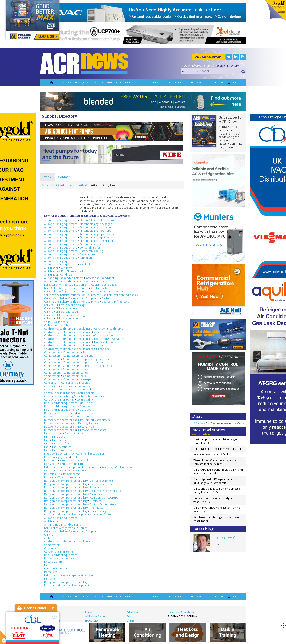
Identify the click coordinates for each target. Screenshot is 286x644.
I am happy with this (36, 628)
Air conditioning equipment (61, 221)
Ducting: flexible (88, 423)
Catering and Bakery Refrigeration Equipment (72, 295)
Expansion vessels (101, 484)
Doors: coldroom (105, 342)
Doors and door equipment (61, 403)
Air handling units (96, 281)
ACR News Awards (96, 616)
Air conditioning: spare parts (97, 234)
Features (73, 82)
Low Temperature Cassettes (108, 291)
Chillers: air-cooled (67, 308)
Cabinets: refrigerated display (120, 295)
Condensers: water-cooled (78, 389)
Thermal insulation (69, 477)
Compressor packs (74, 352)
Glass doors (87, 410)
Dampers (84, 416)
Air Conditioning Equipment (89, 454)
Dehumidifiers (88, 254)
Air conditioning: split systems (98, 237)
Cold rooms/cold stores (109, 329)
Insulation (50, 474)
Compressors (52, 352)
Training (97, 82)
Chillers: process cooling (70, 315)
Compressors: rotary (76, 369)
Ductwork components (92, 430)
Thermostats (98, 508)
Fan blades (59, 437)
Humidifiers (87, 264)
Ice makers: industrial (72, 464)
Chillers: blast (110, 298)
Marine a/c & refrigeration (118, 467)
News (61, 82)
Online (130, 621)
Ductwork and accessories (60, 413)
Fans (47, 437)
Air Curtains (86, 403)
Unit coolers (102, 349)
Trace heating (98, 511)
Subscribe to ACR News (230, 120)
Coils (47, 322)
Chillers (49, 305)
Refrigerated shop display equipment (67, 514)
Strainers (96, 501)
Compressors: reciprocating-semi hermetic (89, 366)
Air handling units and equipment (64, 278)
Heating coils (60, 325)
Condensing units (90, 248)
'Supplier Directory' (228, 66)
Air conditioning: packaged (96, 224)
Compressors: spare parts (79, 379)
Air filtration (51, 268)
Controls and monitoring (59, 393)
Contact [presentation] (64, 177)
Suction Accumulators (103, 504)
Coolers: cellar (100, 288)
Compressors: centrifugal (79, 356)
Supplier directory (118, 82)
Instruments (51, 471)
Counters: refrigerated (115, 302)
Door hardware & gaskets (110, 339)
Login (233, 83)
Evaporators (102, 346)
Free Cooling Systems (57, 454)
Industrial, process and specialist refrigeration (72, 467)
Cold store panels (105, 332)
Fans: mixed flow (62, 450)
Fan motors (59, 440)
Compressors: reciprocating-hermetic (86, 359)
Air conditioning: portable (95, 227)
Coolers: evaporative (107, 335)
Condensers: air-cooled (76, 383)
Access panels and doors (101, 278)
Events (138, 82)
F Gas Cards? (226, 538)
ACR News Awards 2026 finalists (213, 454)
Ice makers (51, 460)
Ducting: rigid (86, 427)
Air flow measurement (74, 471)
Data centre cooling (91, 251)
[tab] (47, 177)
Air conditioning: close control (98, 221)
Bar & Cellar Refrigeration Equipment (66, 285)
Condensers (51, 383)
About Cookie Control (19, 608)
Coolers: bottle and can (105, 285)
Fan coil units (87, 258)
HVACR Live (92, 621)
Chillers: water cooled (69, 319)
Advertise (180, 82)
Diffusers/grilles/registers (94, 420)
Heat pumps (87, 261)
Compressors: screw (76, 373)
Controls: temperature (90, 396)
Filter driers (97, 487)
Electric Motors (53, 433)
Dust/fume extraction (74, 271)
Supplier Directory (59, 116)
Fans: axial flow (61, 444)
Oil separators (99, 494)
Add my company (208, 57)
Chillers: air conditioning (70, 305)
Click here (199, 423)
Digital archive (214, 82)
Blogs (166, 82)
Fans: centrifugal (62, 447)
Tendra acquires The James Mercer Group (218, 449)
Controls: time (85, 400)
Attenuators (86, 413)
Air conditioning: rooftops (95, 231)
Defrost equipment (102, 481)
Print (130, 616)
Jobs (85, 82)
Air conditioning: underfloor (96, 241)
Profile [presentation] (47, 177)
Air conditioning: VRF (92, 244)
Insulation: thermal (70, 474)
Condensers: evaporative (77, 386)
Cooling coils (60, 322)
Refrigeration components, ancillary (66, 481)
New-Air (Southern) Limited (65, 185)
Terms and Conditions (181, 612)
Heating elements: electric (106, 491)
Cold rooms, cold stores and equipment (68, 329)
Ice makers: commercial (74, 460)
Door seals (86, 406)
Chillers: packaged (67, 312)
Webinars (152, 82)
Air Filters (67, 268)
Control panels (85, 393)
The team (195, 82)
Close (53, 608)
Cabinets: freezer (102, 514)
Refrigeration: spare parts (106, 498)
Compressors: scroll (75, 376)
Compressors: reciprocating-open (84, 362)
